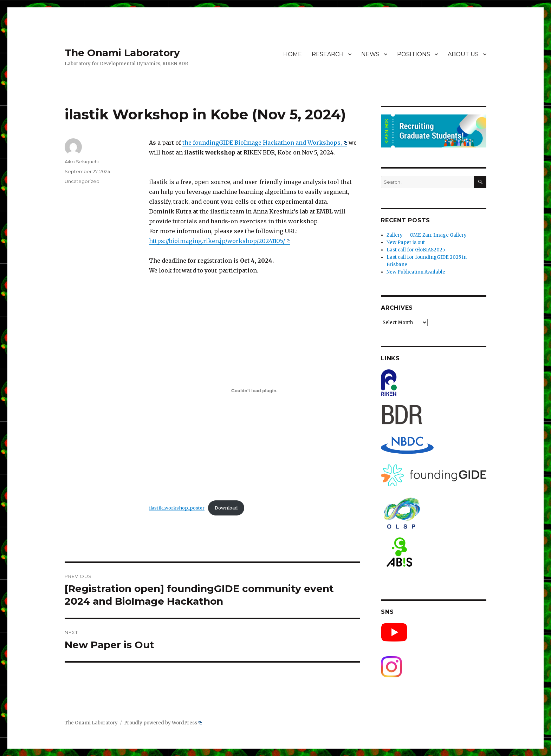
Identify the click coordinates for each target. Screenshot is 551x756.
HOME (293, 54)
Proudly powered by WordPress (163, 723)
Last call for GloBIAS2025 (416, 250)
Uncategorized (82, 181)
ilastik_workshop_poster (177, 508)
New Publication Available (416, 272)
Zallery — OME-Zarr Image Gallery (427, 235)
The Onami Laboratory (122, 53)
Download (226, 508)
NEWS (370, 54)
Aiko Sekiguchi (82, 162)
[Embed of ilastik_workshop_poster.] (254, 390)
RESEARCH (328, 54)
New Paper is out (406, 242)
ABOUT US (463, 54)
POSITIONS (414, 54)
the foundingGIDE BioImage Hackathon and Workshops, (265, 143)
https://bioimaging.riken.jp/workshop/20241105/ (220, 241)
